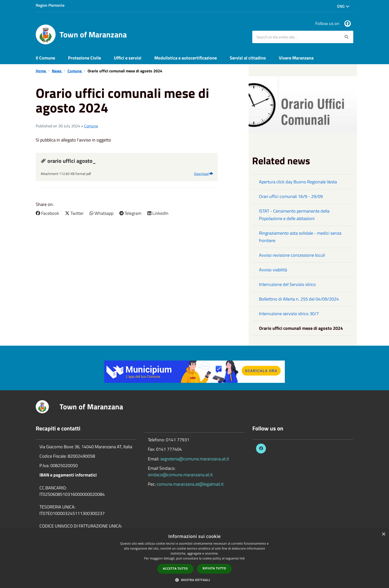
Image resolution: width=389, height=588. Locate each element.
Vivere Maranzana (296, 58)
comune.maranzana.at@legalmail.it (190, 484)
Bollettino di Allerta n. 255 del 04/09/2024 (299, 299)
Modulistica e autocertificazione (186, 58)
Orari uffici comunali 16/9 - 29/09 (291, 196)
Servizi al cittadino (248, 58)
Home (41, 71)
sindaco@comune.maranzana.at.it (180, 475)
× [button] (383, 534)
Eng (343, 6)
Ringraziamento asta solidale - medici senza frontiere (300, 237)
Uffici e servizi (128, 58)
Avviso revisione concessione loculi (292, 255)
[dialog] (194, 559)
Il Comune (45, 58)
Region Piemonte (50, 5)
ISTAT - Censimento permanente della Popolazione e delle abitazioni (294, 215)
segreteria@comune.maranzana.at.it (195, 459)
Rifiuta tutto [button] (214, 568)
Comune (75, 71)
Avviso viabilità (273, 270)
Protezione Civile (84, 58)
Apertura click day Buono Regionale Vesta (298, 182)
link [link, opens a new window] (242, 558)
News (57, 71)
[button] (194, 580)
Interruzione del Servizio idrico (287, 284)
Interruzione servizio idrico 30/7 (289, 314)
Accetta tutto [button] (175, 569)
